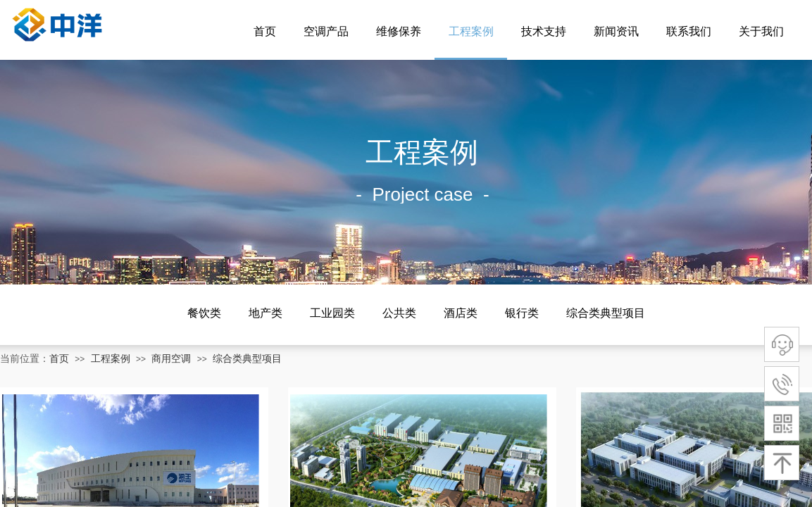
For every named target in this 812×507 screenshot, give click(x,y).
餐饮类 (204, 313)
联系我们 (689, 31)
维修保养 (399, 31)
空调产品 (326, 31)
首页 (265, 31)
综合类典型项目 (606, 313)
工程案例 (471, 31)
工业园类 (332, 313)
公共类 (399, 313)
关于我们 (761, 31)
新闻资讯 (616, 31)
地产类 (266, 313)
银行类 (522, 313)
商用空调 (171, 359)
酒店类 (461, 313)
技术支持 (544, 31)
